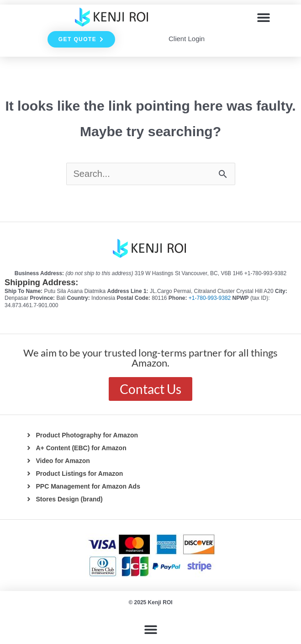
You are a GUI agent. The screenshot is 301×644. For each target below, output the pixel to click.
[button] (263, 17)
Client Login (187, 39)
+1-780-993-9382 (211, 298)
